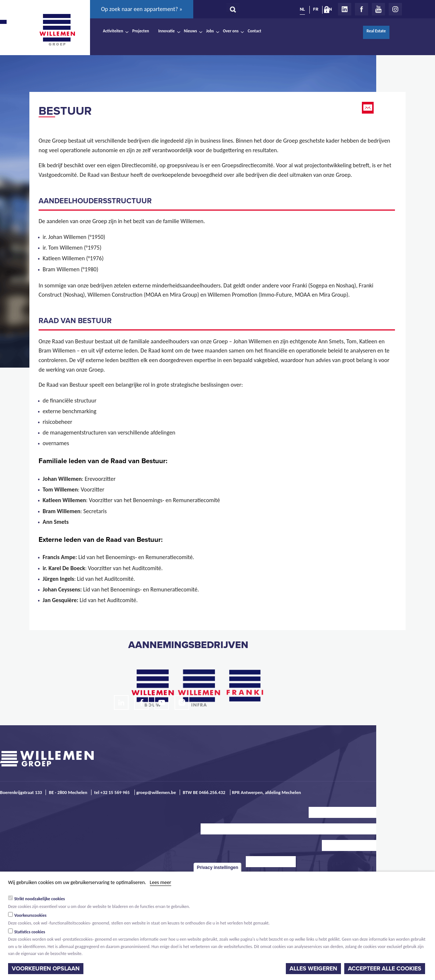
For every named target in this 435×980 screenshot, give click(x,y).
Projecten (141, 31)
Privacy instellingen (218, 868)
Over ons (231, 31)
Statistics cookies (30, 932)
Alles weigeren (313, 969)
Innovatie (167, 31)
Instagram (395, 9)
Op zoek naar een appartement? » (142, 9)
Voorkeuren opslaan (46, 969)
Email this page (369, 108)
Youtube (378, 9)
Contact (254, 31)
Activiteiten (113, 31)
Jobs (210, 31)
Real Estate (376, 31)
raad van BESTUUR (75, 321)
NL (302, 9)
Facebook (362, 9)
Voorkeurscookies (30, 915)
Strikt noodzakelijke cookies (40, 899)
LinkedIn (345, 9)
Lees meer (161, 882)
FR (316, 9)
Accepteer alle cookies (385, 969)
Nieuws (190, 31)
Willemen (57, 30)
